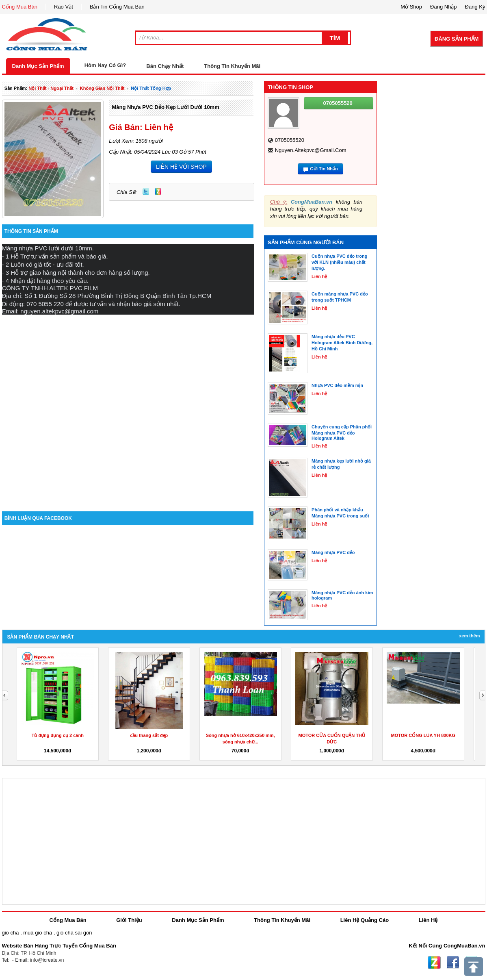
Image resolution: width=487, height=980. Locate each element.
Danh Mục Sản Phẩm (38, 66)
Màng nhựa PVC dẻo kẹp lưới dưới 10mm (165, 107)
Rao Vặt (64, 7)
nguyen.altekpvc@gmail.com (311, 150)
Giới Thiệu (129, 920)
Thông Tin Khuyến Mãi (232, 66)
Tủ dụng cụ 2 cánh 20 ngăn (149, 735)
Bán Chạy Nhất (165, 66)
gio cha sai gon (74, 933)
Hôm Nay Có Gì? (105, 65)
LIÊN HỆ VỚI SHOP (181, 167)
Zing (158, 191)
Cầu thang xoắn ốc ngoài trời (58, 735)
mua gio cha (38, 933)
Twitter (146, 191)
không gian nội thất (102, 88)
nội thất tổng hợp (151, 88)
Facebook (453, 963)
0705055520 (290, 140)
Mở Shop (411, 7)
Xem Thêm (469, 636)
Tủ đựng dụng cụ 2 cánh (332, 735)
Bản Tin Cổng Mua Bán (117, 7)
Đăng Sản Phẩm (457, 39)
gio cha (11, 933)
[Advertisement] (92, 407)
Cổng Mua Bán (20, 7)
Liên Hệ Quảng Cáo (365, 920)
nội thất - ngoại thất (51, 88)
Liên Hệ (428, 920)
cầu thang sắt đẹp (423, 735)
